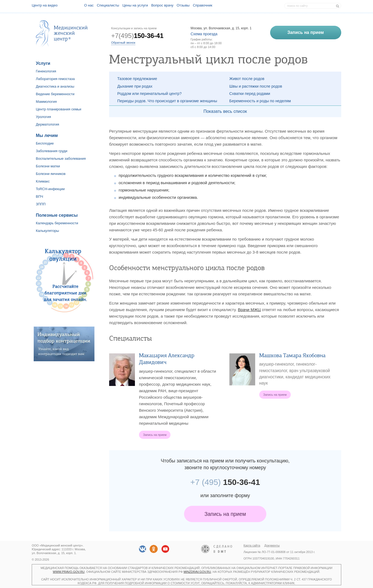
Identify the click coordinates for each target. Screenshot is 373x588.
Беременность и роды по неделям (260, 101)
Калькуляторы (47, 231)
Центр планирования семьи (59, 109)
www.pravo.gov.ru (69, 572)
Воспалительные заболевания (61, 159)
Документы (272, 545)
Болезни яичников (51, 174)
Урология (43, 117)
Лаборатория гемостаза (55, 79)
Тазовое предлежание (137, 79)
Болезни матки (48, 166)
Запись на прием (225, 514)
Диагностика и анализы (55, 86)
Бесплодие (45, 143)
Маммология (46, 102)
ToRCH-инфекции (50, 189)
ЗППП (41, 204)
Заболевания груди (52, 151)
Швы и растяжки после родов (256, 86)
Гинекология (46, 71)
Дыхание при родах (135, 86)
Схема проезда (204, 34)
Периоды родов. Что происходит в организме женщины (167, 101)
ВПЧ (39, 196)
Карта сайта (252, 545)
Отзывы (183, 5)
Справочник (203, 5)
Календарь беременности (57, 223)
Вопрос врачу (162, 5)
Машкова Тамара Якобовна (292, 355)
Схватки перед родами (250, 94)
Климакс (43, 181)
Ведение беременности (55, 94)
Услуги (43, 63)
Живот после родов (247, 79)
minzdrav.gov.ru (197, 572)
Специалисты (108, 5)
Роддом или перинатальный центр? (149, 94)
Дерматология (48, 124)
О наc (89, 5)
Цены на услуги (135, 5)
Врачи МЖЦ (249, 310)
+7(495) (137, 36)
